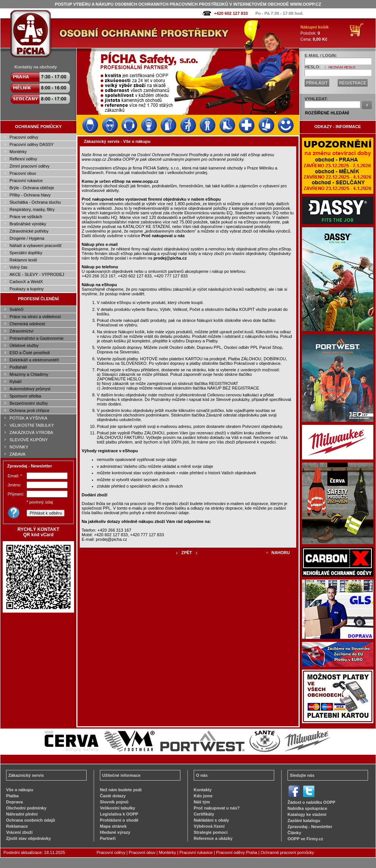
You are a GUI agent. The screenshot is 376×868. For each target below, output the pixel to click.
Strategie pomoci (211, 832)
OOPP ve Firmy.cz (305, 839)
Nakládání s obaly (211, 820)
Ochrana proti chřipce (29, 410)
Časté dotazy (113, 796)
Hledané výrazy (115, 832)
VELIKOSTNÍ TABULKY (32, 425)
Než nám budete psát (121, 790)
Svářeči (17, 309)
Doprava (14, 802)
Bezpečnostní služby (29, 403)
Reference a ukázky (213, 838)
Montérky (18, 152)
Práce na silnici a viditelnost (35, 317)
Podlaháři (18, 367)
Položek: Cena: (315, 33)
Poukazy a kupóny (27, 289)
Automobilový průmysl (30, 389)
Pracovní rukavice (26, 181)
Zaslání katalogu (304, 820)
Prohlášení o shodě (119, 820)
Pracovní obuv (23, 173)
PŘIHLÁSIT (317, 83)
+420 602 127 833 (231, 13)
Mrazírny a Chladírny (29, 374)
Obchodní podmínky (26, 808)
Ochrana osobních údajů (31, 820)
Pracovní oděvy (24, 137)
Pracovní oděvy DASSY (32, 144)
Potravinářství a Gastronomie (36, 338)
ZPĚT (186, 553)
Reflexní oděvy (23, 159)
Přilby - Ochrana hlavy (30, 195)
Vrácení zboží (19, 832)
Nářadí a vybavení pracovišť (36, 246)
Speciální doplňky (26, 253)
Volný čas (18, 267)
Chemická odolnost (27, 324)
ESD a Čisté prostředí (30, 353)
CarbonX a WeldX (26, 282)
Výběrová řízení (209, 826)
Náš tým (202, 802)
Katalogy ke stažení (307, 814)
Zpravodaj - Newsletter (310, 827)
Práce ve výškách (26, 217)
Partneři (108, 838)
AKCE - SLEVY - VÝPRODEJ (37, 274)
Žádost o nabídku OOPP (311, 802)
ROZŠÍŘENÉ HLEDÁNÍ (327, 113)
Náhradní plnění (22, 814)
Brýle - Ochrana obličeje (32, 188)
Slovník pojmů (114, 802)
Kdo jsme (203, 796)
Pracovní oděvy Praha (237, 852)
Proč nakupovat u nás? (217, 808)
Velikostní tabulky (118, 808)
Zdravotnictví (21, 331)
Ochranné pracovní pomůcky (287, 852)
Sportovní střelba (25, 396)
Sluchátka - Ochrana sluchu (35, 202)
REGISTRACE (353, 83)
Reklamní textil (23, 260)
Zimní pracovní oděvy (29, 166)
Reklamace (17, 826)
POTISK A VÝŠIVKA (28, 418)
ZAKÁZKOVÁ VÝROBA (31, 432)
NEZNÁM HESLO (342, 67)
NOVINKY (19, 447)
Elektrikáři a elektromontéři (34, 360)
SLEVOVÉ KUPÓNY (29, 440)
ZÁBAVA (17, 454)
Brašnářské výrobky (28, 224)
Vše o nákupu (20, 790)
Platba (12, 796)
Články (294, 833)
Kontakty (203, 790)
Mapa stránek (113, 826)
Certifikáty (204, 814)
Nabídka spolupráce (307, 808)
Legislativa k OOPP (119, 814)
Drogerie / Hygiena (27, 238)
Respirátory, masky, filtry (32, 209)
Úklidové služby (24, 345)
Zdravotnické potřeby (29, 231)
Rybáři (16, 382)
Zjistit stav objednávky (28, 838)
